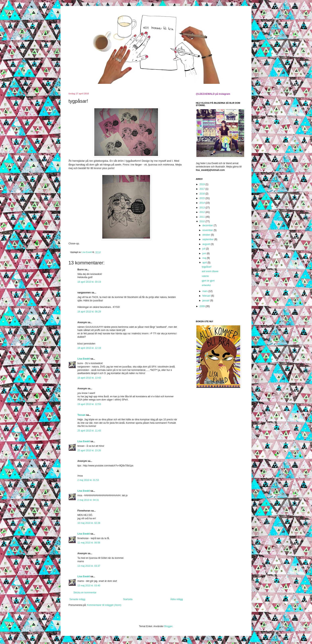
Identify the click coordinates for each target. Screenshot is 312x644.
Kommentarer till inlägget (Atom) (104, 605)
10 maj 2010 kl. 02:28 (89, 523)
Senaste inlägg (77, 599)
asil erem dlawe (210, 271)
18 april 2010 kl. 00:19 (89, 282)
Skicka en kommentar (85, 593)
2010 (203, 221)
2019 (203, 184)
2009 (203, 306)
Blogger (168, 626)
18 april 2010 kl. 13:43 (89, 378)
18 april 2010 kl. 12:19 (89, 348)
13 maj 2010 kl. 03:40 (89, 586)
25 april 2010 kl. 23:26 (89, 451)
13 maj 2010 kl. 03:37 (89, 566)
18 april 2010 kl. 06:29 (89, 312)
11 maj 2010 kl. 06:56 (89, 543)
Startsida (128, 599)
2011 (203, 217)
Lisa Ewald (84, 359)
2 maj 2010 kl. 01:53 (88, 480)
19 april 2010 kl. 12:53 (89, 404)
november (208, 230)
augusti (207, 244)
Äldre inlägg (177, 599)
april (205, 263)
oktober (207, 235)
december (208, 225)
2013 (203, 208)
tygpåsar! (207, 267)
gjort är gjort (208, 281)
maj (205, 258)
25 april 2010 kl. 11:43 (89, 431)
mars (205, 291)
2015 (203, 198)
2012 (203, 212)
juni (205, 253)
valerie (205, 276)
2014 (203, 203)
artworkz (206, 285)
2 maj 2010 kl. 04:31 (88, 500)
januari (206, 301)
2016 (203, 194)
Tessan (81, 415)
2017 (203, 189)
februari (207, 296)
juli (204, 249)
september (208, 239)
